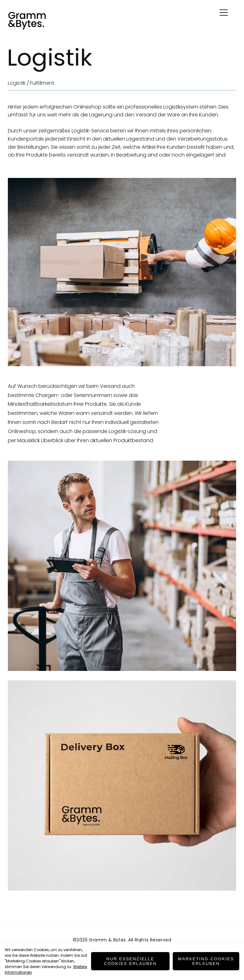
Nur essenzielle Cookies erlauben (130, 961)
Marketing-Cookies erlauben (206, 961)
